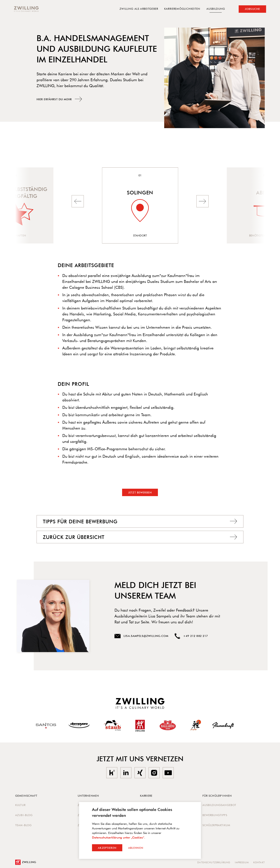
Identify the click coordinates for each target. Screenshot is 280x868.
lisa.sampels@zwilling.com (141, 636)
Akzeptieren (107, 848)
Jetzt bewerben (140, 492)
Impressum (242, 862)
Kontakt (259, 862)
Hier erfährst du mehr (59, 99)
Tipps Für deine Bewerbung (140, 521)
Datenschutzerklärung (214, 862)
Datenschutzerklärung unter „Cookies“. (119, 837)
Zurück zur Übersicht (140, 537)
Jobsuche (252, 9)
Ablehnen (136, 848)
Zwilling (26, 862)
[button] (78, 201)
